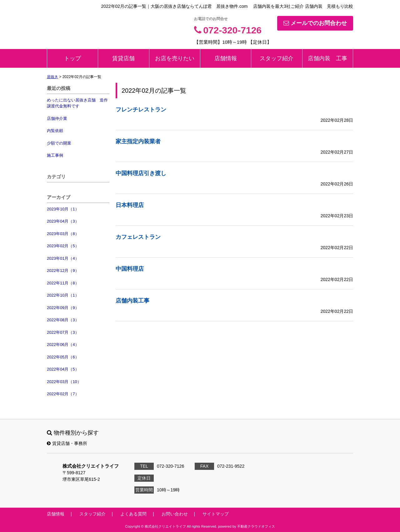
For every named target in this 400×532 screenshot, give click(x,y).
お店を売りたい (175, 58)
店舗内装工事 (132, 301)
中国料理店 (130, 269)
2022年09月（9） (63, 308)
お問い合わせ (175, 514)
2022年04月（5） (63, 369)
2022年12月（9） (63, 271)
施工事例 (55, 155)
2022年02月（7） (63, 394)
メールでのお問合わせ (315, 23)
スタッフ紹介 (277, 58)
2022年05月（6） (63, 357)
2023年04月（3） (63, 221)
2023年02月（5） (63, 246)
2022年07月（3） (63, 332)
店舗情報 (226, 58)
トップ (72, 58)
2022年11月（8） (63, 283)
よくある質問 (133, 514)
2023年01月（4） (63, 258)
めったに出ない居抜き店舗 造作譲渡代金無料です (77, 103)
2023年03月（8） (63, 234)
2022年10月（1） (63, 295)
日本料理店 (130, 205)
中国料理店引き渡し (141, 173)
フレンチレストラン (141, 110)
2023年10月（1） (63, 209)
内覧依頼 (55, 131)
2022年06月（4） (63, 345)
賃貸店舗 (123, 58)
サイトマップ (216, 514)
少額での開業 (59, 143)
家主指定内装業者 (138, 141)
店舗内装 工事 (327, 58)
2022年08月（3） (63, 320)
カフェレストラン (138, 237)
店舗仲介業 (57, 118)
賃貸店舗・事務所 (67, 443)
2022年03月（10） (64, 382)
